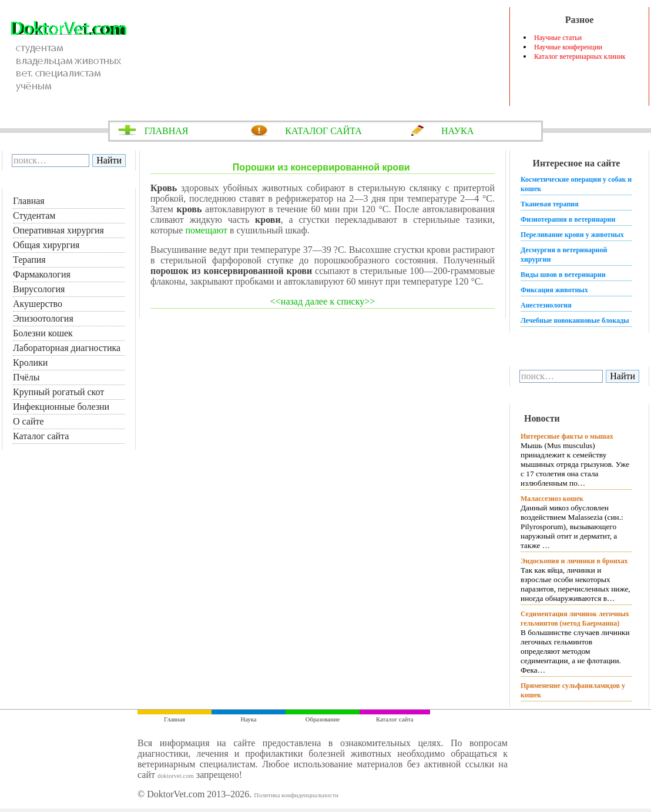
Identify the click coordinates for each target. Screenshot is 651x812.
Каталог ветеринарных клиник (580, 56)
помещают (206, 230)
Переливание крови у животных (572, 235)
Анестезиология (546, 305)
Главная (29, 201)
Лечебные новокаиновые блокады (575, 320)
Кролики (30, 362)
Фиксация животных (554, 290)
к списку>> (353, 301)
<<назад (286, 301)
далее (317, 301)
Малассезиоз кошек (552, 499)
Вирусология (39, 289)
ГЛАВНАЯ (167, 131)
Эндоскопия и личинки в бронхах (574, 561)
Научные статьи (558, 38)
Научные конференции (568, 47)
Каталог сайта (41, 436)
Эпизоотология (43, 318)
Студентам (34, 215)
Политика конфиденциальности (296, 795)
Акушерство (38, 304)
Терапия (29, 260)
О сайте (28, 421)
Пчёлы (26, 377)
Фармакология (42, 274)
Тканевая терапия (550, 204)
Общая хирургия (46, 245)
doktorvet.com (176, 776)
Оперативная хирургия (58, 230)
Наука (249, 719)
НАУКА (457, 131)
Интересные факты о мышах (567, 436)
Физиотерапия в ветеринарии (568, 219)
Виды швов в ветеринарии (563, 275)
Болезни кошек (43, 333)
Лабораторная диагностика (67, 348)
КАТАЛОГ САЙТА (323, 131)
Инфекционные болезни (61, 407)
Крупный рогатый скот (58, 392)
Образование (323, 719)
